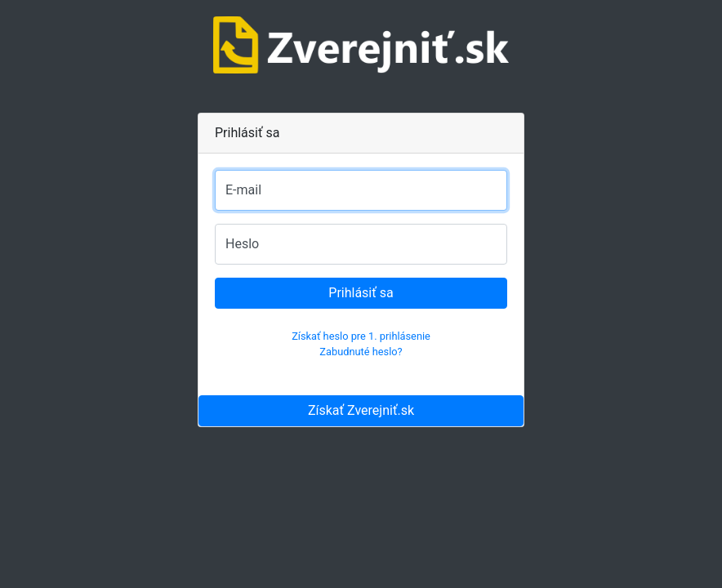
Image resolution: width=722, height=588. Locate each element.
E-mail (243, 190)
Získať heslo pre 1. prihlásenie (361, 336)
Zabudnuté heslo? (361, 352)
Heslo (242, 244)
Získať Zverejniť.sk (361, 410)
